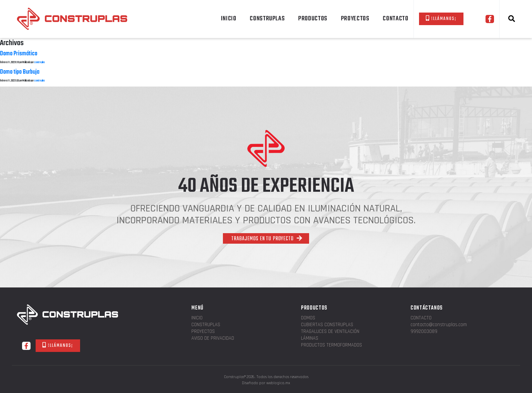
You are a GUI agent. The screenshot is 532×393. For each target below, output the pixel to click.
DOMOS (308, 318)
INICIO (229, 19)
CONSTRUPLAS (267, 19)
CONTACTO (395, 19)
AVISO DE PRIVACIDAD (213, 339)
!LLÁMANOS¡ (441, 19)
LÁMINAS (310, 339)
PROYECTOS (355, 19)
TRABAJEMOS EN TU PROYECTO (267, 239)
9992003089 (424, 332)
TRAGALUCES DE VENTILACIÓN (330, 332)
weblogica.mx (278, 383)
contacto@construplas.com (439, 325)
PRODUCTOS (313, 19)
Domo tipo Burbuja (20, 72)
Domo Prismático (19, 54)
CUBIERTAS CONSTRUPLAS (327, 325)
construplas (40, 62)
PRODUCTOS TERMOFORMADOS (331, 345)
